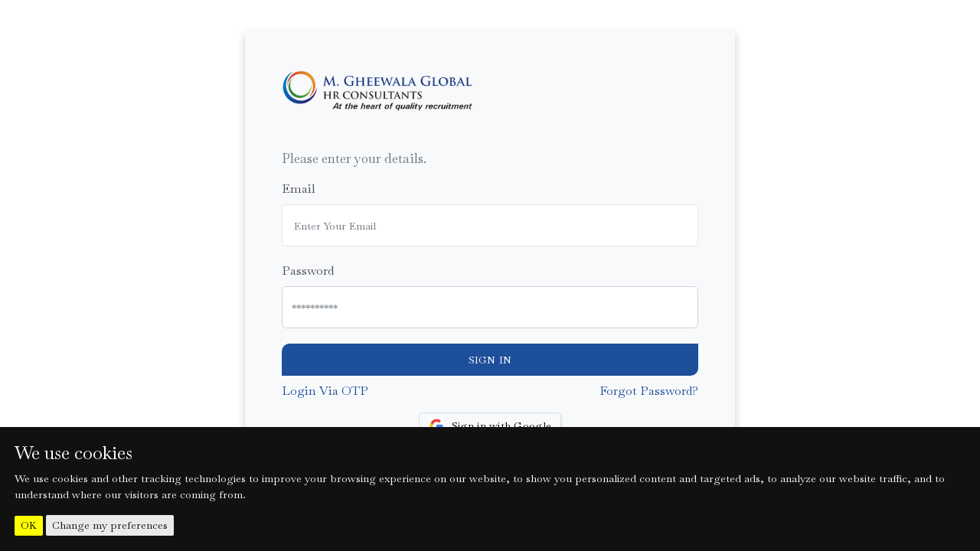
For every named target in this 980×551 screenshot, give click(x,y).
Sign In (490, 360)
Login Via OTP (325, 391)
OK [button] (29, 525)
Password (308, 271)
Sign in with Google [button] (490, 425)
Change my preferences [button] (110, 525)
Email (299, 189)
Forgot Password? (649, 391)
